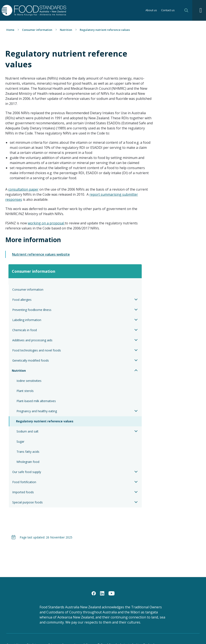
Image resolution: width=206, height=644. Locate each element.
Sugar (20, 441)
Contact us (168, 10)
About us (151, 10)
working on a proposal (46, 223)
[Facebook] (94, 593)
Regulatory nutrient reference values (45, 421)
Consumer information (37, 30)
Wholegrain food (28, 462)
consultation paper (23, 189)
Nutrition (66, 30)
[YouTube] (112, 593)
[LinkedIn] (102, 593)
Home (10, 30)
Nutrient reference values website (41, 254)
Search (186, 10)
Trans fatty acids (28, 452)
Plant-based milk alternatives (36, 401)
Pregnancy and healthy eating (37, 411)
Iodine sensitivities (29, 381)
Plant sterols (25, 391)
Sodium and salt (27, 431)
